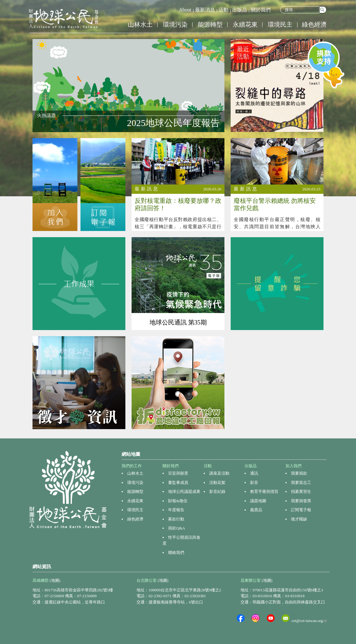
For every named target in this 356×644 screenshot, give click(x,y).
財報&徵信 (178, 501)
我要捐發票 (301, 501)
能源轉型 (210, 24)
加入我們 (293, 466)
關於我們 (261, 10)
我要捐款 (299, 473)
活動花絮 (217, 483)
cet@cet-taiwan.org (309, 621)
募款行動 (176, 519)
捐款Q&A (177, 528)
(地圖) (55, 580)
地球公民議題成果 (184, 492)
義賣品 (256, 510)
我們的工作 (132, 466)
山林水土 (140, 24)
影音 (254, 483)
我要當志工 (301, 483)
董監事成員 (178, 483)
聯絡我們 (176, 553)
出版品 (240, 10)
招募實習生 (301, 492)
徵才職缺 (299, 519)
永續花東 (245, 24)
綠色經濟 (314, 24)
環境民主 (280, 24)
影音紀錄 (217, 492)
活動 (224, 10)
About (185, 10)
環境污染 (175, 24)
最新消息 (205, 10)
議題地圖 (258, 501)
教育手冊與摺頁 (264, 492)
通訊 (254, 473)
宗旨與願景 (178, 473)
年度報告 (176, 510)
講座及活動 (219, 473)
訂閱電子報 (301, 510)
